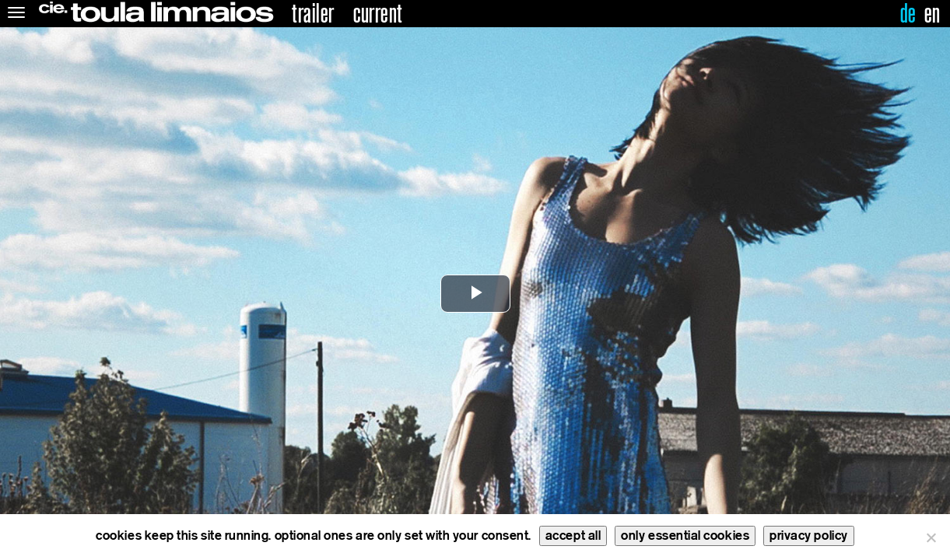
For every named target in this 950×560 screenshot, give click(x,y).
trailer (313, 14)
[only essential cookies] (931, 537)
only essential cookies (685, 535)
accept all (573, 535)
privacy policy (809, 535)
